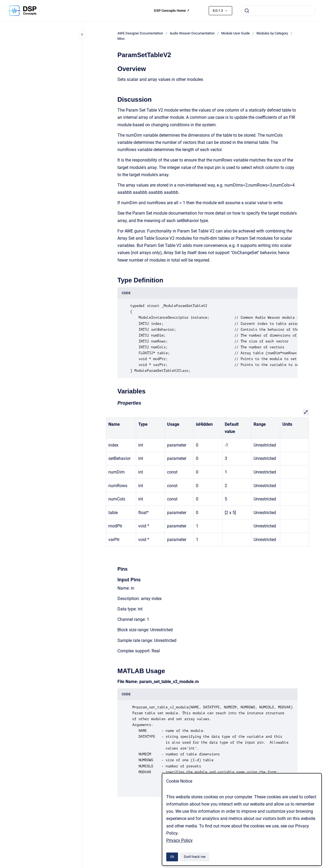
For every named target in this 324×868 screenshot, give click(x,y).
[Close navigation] (82, 34)
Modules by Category (272, 33)
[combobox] (278, 11)
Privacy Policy (179, 840)
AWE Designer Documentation (140, 33)
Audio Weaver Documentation (192, 33)
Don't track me (195, 857)
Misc (121, 39)
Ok (172, 857)
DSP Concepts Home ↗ (172, 11)
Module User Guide (236, 33)
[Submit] (247, 11)
